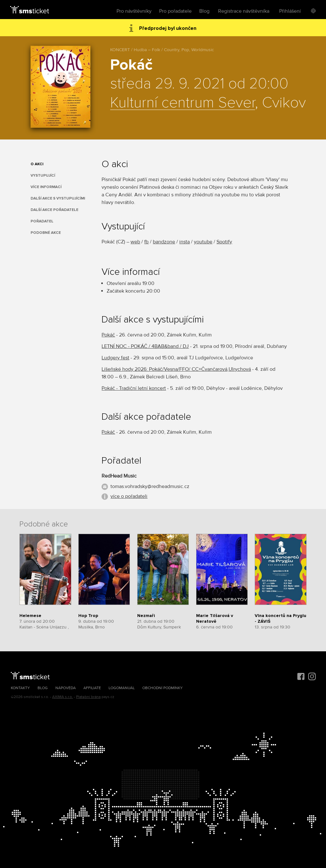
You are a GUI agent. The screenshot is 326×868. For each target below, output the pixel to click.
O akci (37, 164)
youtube (203, 242)
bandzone (164, 242)
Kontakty (20, 688)
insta (184, 242)
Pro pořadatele (175, 11)
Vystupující (43, 176)
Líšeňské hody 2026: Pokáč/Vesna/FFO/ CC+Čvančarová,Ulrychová (176, 369)
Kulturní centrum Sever (183, 103)
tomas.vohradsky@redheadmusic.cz (150, 486)
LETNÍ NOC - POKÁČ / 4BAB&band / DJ (145, 346)
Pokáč (108, 335)
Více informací (46, 187)
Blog (204, 11)
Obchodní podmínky (163, 688)
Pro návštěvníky (134, 11)
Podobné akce (46, 233)
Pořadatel (42, 221)
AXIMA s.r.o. (63, 697)
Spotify (224, 242)
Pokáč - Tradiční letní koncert (134, 388)
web (135, 242)
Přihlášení (290, 11)
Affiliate (92, 688)
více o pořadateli (129, 496)
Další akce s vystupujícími (58, 198)
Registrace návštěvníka (244, 11)
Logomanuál (122, 688)
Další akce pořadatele (54, 210)
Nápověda (66, 688)
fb (146, 242)
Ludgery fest (115, 358)
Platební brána (88, 697)
